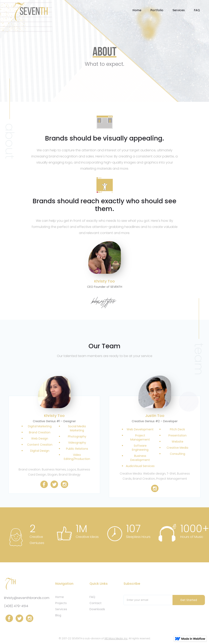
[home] (30, 11)
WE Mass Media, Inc (116, 638)
